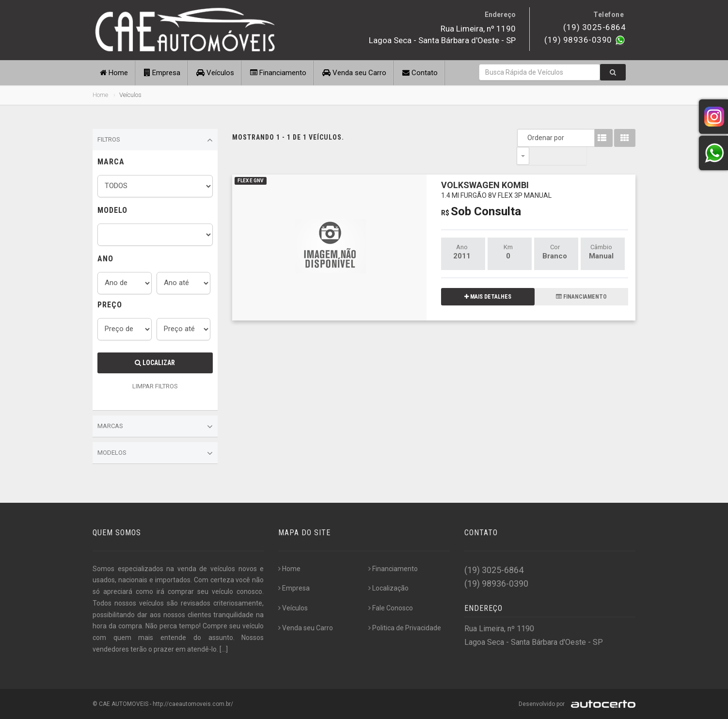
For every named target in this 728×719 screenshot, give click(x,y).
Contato (420, 73)
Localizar (155, 363)
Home (114, 73)
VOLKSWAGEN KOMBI (496, 171)
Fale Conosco (391, 608)
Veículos (215, 73)
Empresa (162, 73)
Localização (388, 588)
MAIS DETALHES (488, 279)
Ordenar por (525, 138)
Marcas (155, 427)
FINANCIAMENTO (581, 279)
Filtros (155, 140)
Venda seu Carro (354, 73)
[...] (224, 649)
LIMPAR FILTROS (155, 386)
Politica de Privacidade (405, 628)
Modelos (155, 453)
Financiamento (278, 73)
